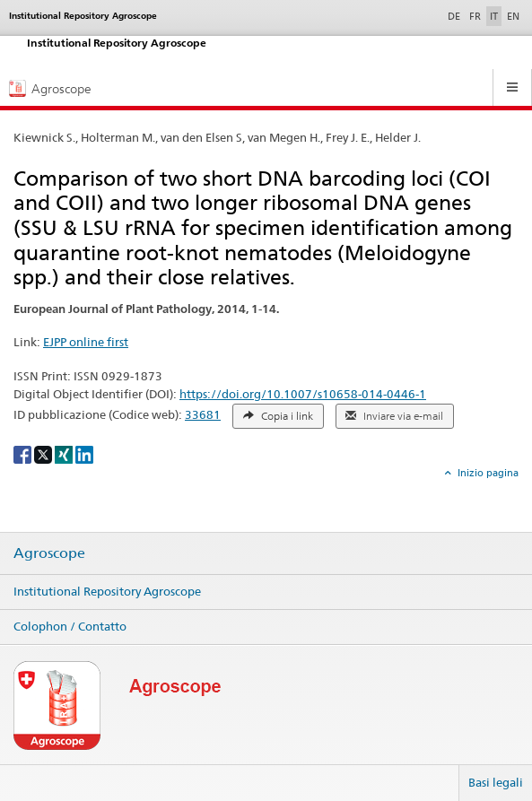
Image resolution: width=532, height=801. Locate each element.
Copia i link (278, 416)
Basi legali (496, 782)
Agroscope (49, 553)
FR (475, 16)
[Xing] (65, 453)
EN (513, 16)
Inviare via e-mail (394, 416)
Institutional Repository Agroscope (107, 591)
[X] (44, 453)
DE (456, 15)
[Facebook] (24, 453)
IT (494, 16)
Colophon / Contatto (70, 626)
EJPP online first (86, 342)
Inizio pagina (487, 473)
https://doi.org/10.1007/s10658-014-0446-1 (303, 394)
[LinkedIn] (84, 453)
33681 (203, 414)
